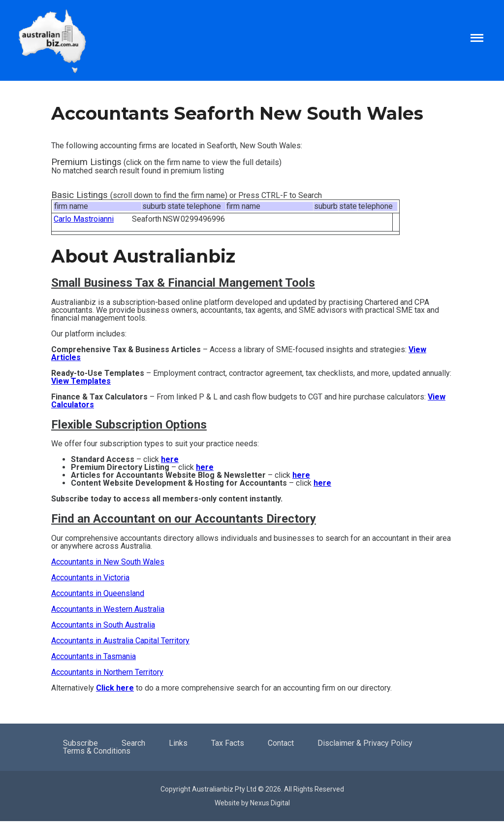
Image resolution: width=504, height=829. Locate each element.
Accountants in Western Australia (108, 609)
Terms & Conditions (97, 751)
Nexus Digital (270, 803)
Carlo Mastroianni (84, 219)
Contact (281, 743)
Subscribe (80, 743)
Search (133, 743)
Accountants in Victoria (90, 578)
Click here (115, 688)
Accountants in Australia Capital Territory (120, 641)
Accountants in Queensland (98, 593)
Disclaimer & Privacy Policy (365, 743)
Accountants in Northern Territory (107, 672)
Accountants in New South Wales (108, 562)
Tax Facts (228, 743)
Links (178, 743)
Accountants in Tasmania (94, 656)
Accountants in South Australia (103, 625)
